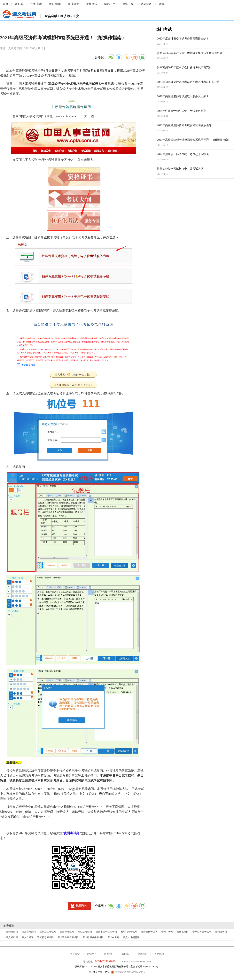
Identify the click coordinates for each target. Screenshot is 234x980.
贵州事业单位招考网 (106, 932)
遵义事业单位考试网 (68, 937)
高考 (39, 4)
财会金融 (146, 4)
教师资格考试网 (149, 932)
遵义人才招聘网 (131, 937)
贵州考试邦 (72, 833)
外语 (161, 4)
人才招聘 (159, 954)
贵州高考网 (183, 932)
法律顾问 (125, 954)
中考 (33, 4)
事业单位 (74, 4)
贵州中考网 (167, 932)
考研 (52, 4)
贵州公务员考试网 (202, 932)
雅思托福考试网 (129, 932)
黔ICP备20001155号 (99, 972)
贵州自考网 (221, 932)
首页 (5, 4)
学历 (58, 4)
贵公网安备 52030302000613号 (128, 972)
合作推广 (109, 954)
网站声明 (92, 954)
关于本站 (75, 954)
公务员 (19, 4)
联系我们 (142, 954)
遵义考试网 (12, 937)
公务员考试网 (29, 932)
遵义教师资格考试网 (93, 937)
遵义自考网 (27, 937)
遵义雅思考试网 (45, 937)
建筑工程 (128, 4)
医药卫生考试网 (48, 932)
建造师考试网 (67, 932)
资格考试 (92, 4)
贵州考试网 (12, 932)
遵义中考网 (113, 937)
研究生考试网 (85, 932)
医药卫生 (110, 4)
